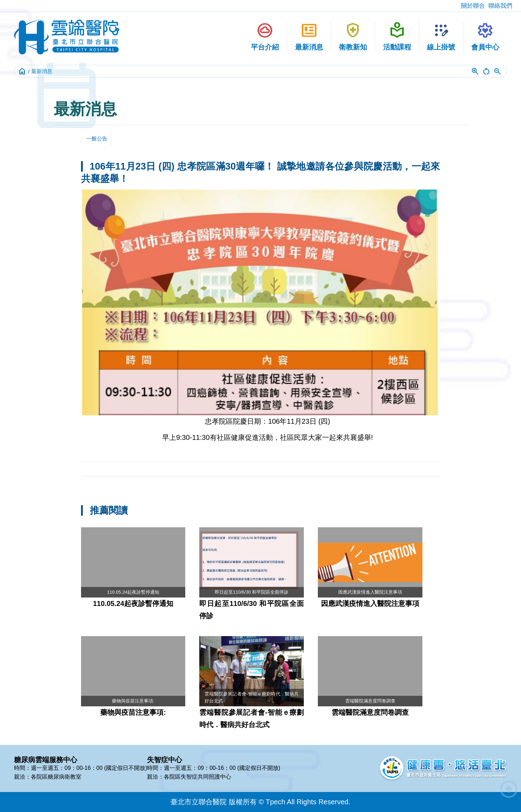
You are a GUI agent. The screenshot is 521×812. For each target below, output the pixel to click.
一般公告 (97, 138)
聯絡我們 (500, 6)
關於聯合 (473, 6)
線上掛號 (441, 36)
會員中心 (485, 36)
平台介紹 (265, 36)
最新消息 (309, 36)
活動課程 (397, 36)
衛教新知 (353, 36)
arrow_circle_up (509, 789)
